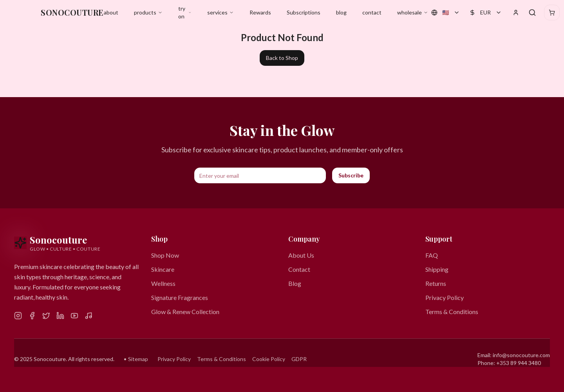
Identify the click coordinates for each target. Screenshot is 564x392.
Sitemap (138, 359)
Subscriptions (304, 12)
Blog (295, 283)
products (148, 12)
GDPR (299, 359)
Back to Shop (282, 58)
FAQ (432, 255)
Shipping (437, 269)
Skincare (163, 269)
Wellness (163, 283)
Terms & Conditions (452, 312)
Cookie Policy (269, 359)
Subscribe (351, 175)
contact (372, 12)
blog (341, 12)
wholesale (413, 12)
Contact (299, 269)
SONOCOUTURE (72, 12)
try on (185, 12)
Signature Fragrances (180, 297)
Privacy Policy (445, 297)
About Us (301, 255)
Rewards (260, 12)
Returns (436, 283)
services (221, 12)
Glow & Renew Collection (185, 312)
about (111, 12)
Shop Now (165, 255)
